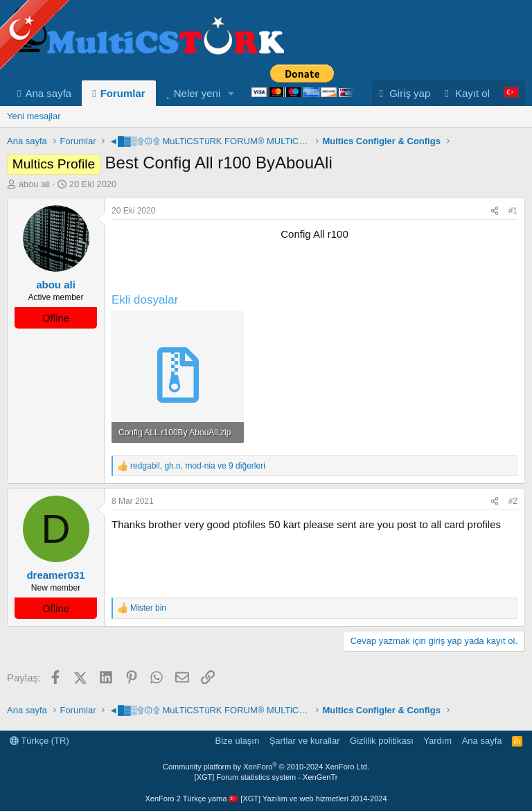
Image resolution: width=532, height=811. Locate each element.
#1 (513, 211)
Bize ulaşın (238, 741)
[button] (231, 93)
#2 (513, 501)
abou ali (35, 184)
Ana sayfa (48, 93)
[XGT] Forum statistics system (266, 777)
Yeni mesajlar (34, 116)
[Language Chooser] (511, 93)
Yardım (437, 741)
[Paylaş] (495, 211)
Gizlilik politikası (382, 741)
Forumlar (123, 93)
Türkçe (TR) (39, 741)
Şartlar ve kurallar (305, 741)
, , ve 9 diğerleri (198, 466)
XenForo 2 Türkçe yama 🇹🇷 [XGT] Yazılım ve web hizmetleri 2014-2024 (266, 799)
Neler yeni (197, 93)
